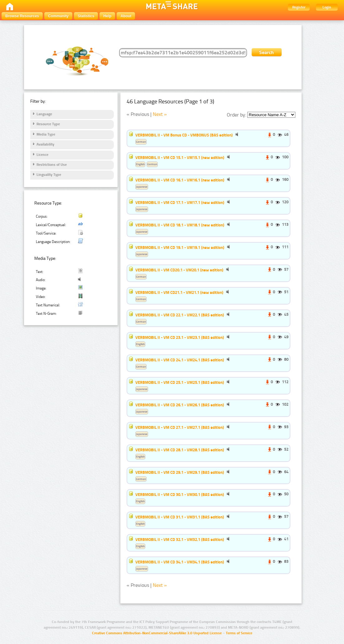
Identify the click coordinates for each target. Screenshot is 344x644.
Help (107, 16)
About (126, 16)
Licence (42, 155)
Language (44, 114)
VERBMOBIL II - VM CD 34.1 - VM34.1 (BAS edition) (180, 562)
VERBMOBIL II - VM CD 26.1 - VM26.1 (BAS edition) (180, 405)
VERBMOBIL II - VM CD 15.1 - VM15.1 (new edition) (180, 157)
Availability (45, 144)
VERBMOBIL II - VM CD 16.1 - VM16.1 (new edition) (180, 180)
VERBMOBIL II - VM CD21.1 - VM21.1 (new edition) (179, 292)
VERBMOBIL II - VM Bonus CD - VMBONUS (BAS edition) (184, 135)
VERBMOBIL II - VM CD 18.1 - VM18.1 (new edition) (180, 225)
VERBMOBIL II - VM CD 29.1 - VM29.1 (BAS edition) (180, 472)
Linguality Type (49, 175)
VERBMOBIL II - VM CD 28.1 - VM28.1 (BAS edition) (180, 450)
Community (58, 16)
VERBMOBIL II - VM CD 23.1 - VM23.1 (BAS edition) (180, 337)
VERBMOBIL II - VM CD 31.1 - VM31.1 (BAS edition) (180, 517)
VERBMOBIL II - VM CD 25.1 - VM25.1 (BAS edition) (180, 382)
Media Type (46, 134)
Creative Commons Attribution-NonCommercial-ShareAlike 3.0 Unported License (157, 633)
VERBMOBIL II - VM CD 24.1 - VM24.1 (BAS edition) (180, 360)
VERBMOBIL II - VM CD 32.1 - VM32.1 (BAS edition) (180, 539)
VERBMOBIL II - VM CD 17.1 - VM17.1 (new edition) (180, 202)
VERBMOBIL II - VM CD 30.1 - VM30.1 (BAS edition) (180, 494)
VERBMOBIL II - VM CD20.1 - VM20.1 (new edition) (179, 270)
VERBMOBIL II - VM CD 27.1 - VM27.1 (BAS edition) (180, 427)
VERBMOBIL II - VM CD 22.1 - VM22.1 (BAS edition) (180, 315)
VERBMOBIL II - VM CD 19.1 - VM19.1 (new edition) (180, 247)
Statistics (86, 16)
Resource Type (48, 124)
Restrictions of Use (52, 165)
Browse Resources (22, 16)
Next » (160, 114)
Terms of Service (239, 633)
